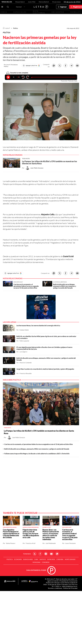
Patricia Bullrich (44, 2)
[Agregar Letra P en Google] (31, 66)
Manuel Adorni (20, 2)
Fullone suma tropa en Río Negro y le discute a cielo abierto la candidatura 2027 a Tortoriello (37, 454)
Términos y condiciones (55, 588)
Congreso (46, 562)
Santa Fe (43, 559)
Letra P (8, 28)
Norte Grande (70, 559)
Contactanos (27, 554)
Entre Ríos (51, 559)
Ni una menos (56, 2)
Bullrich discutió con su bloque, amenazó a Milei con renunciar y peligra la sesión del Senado (37, 449)
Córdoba (60, 559)
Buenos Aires (28, 559)
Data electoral (39, 12)
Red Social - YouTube (52, 554)
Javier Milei (32, 2)
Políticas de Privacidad (70, 588)
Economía (18, 559)
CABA (36, 559)
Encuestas (58, 12)
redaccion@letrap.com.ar (70, 586)
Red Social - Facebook (40, 554)
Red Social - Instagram (46, 554)
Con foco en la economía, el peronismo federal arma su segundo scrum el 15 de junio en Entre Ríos (39, 444)
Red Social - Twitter (35, 554)
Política (15, 28)
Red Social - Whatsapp (57, 554)
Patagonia (36, 562)
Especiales (20, 12)
